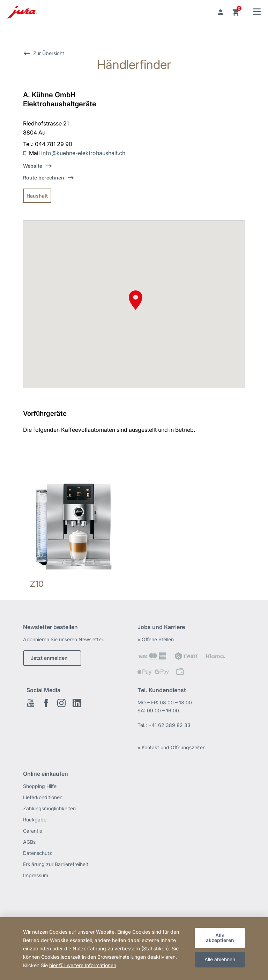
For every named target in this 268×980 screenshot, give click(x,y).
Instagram (61, 703)
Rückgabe (35, 820)
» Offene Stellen (156, 639)
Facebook (46, 703)
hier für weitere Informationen (83, 965)
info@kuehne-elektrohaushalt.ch (83, 153)
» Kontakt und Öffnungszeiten (172, 747)
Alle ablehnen (220, 959)
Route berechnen (44, 178)
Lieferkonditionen (43, 797)
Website (33, 166)
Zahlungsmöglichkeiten (49, 808)
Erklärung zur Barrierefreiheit (56, 864)
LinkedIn (77, 703)
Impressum (36, 875)
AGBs (29, 842)
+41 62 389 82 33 (169, 725)
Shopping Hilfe (40, 786)
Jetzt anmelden (49, 658)
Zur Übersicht (49, 53)
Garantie (33, 831)
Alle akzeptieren (220, 938)
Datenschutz (38, 853)
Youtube (31, 703)
